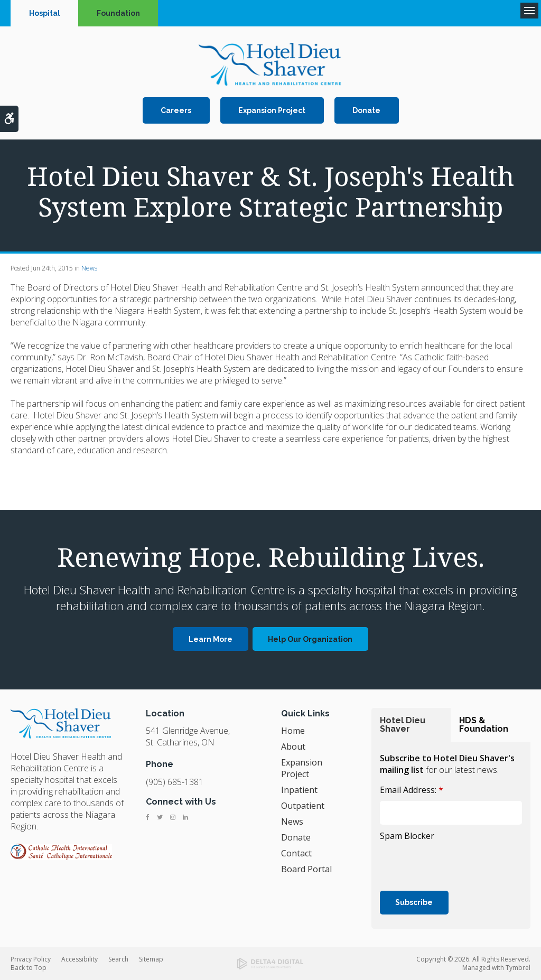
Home (293, 731)
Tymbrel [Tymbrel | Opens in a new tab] (518, 968)
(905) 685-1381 (175, 782)
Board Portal (306, 869)
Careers (176, 110)
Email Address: (412, 790)
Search (118, 959)
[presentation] (442, 860)
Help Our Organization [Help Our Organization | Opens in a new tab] (310, 639)
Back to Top (29, 968)
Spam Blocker (407, 836)
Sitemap (151, 959)
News (89, 268)
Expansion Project (272, 110)
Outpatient (303, 806)
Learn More (211, 639)
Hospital (45, 13)
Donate (366, 110)
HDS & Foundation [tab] (484, 725)
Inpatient (299, 790)
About (293, 746)
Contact (296, 853)
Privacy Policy (31, 959)
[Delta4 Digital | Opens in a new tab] (270, 964)
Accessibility (80, 959)
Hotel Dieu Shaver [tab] (403, 725)
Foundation (118, 13)
